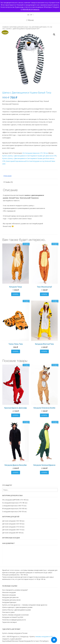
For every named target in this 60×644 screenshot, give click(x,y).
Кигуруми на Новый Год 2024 (13, 617)
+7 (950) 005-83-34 (27, 9)
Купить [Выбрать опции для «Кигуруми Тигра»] (16, 294)
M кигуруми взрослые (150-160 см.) (15, 509)
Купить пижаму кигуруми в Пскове (15, 633)
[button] (54, 35)
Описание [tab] (7, 176)
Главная (5, 27)
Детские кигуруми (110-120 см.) (13, 527)
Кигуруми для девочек (10, 597)
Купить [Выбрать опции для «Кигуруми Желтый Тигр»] (44, 351)
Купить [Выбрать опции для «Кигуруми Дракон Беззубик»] (16, 472)
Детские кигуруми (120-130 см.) (13, 524)
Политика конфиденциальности (14, 620)
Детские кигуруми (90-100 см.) (13, 533)
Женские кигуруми (9, 592)
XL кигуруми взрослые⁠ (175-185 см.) (15, 503)
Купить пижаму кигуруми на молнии (15, 615)
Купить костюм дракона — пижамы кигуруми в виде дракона (25, 605)
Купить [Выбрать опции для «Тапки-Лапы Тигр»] (16, 351)
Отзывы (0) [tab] (8, 182)
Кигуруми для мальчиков (11, 600)
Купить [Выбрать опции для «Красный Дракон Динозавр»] (16, 415)
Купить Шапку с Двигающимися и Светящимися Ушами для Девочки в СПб (29, 156)
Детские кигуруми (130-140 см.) (13, 521)
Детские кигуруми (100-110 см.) (13, 530)
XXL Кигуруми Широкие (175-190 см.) (35, 153)
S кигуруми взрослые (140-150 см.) (14, 512)
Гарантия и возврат (10, 622)
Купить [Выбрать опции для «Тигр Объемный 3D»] (44, 294)
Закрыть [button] (36, 9)
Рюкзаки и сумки (8, 612)
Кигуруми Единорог (9, 602)
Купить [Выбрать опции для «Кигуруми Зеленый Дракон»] (44, 472)
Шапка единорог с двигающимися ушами (17, 607)
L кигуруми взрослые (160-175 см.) (14, 506)
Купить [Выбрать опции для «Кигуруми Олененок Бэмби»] (44, 415)
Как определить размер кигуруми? (15, 590)
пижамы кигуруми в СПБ (44, 636)
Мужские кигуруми (9, 595)
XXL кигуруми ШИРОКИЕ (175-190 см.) (15, 500)
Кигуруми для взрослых (19, 27)
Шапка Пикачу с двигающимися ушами (17, 610)
